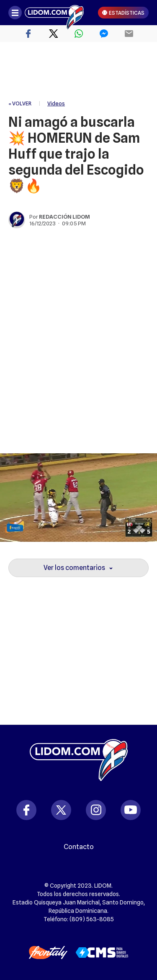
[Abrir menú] (15, 13)
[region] (79, 71)
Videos (56, 103)
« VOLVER (20, 103)
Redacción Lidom (64, 217)
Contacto (79, 847)
